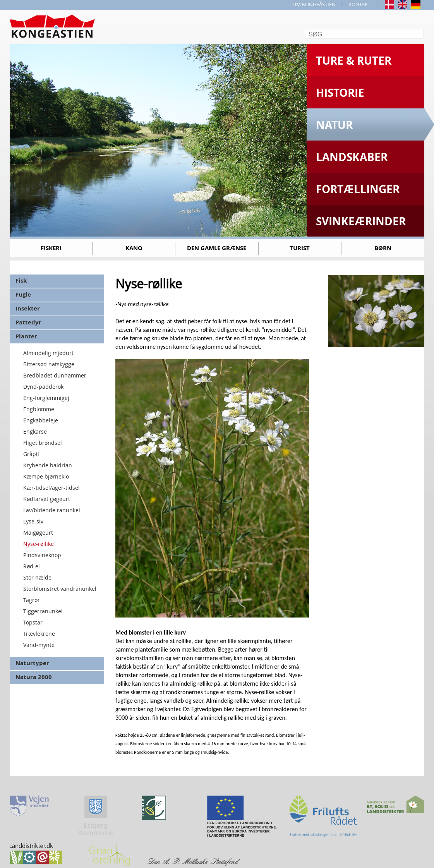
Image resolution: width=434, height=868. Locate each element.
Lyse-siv (33, 521)
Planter (26, 336)
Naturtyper (32, 663)
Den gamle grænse (217, 248)
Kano (134, 248)
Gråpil (31, 454)
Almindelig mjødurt (48, 353)
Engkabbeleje (41, 420)
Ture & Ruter (354, 61)
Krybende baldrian (48, 465)
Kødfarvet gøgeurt (47, 499)
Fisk (21, 280)
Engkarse (35, 431)
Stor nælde (37, 577)
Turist (300, 248)
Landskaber (352, 157)
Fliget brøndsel (43, 443)
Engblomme (39, 409)
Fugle (23, 294)
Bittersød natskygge (49, 364)
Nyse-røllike (39, 544)
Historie (340, 93)
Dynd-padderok (43, 387)
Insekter (28, 308)
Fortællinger (358, 189)
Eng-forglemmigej (46, 398)
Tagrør (32, 600)
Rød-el (32, 566)
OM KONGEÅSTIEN (314, 4)
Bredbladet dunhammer (55, 375)
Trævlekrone (39, 634)
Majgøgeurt (38, 533)
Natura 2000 (34, 677)
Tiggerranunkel (43, 611)
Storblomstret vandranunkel (60, 589)
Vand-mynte (39, 645)
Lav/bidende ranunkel (52, 510)
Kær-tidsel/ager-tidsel (51, 488)
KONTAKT (359, 4)
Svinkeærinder (361, 221)
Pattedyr (28, 322)
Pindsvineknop (42, 555)
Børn (383, 248)
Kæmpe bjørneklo (46, 476)
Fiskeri (51, 248)
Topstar (33, 622)
